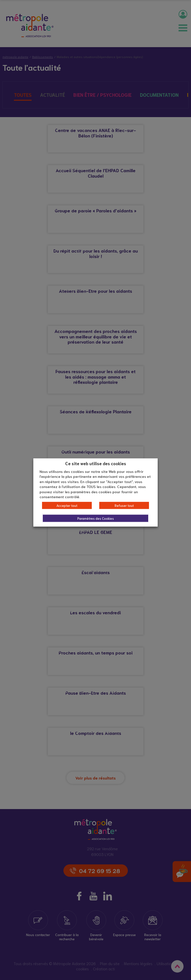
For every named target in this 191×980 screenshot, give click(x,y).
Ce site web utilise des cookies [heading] (96, 463)
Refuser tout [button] (124, 505)
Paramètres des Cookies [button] (96, 518)
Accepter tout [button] (67, 505)
